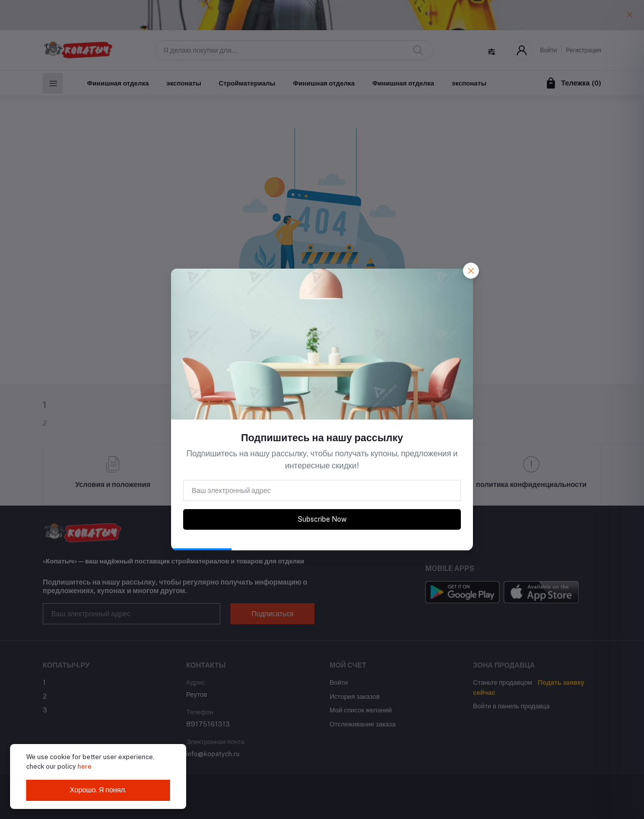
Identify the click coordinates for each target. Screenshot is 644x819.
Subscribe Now (322, 519)
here (85, 766)
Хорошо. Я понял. (98, 790)
